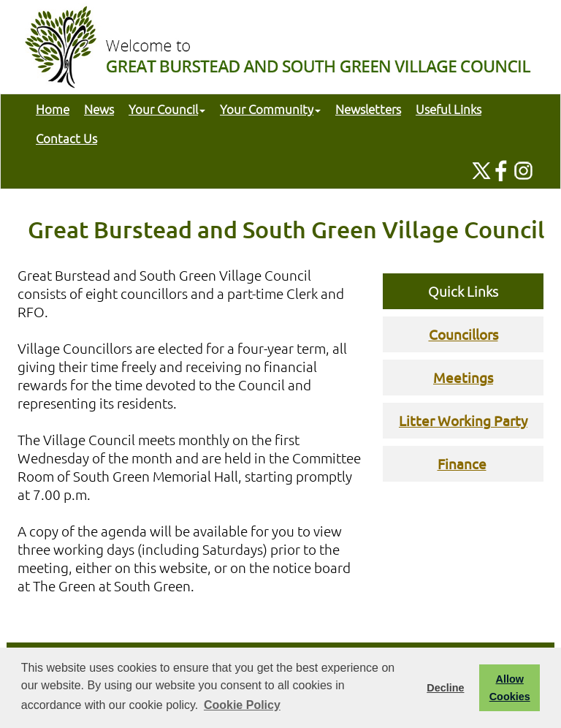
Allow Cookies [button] (510, 688)
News (99, 109)
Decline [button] (445, 688)
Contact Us (66, 138)
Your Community (270, 109)
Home (53, 109)
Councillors (463, 334)
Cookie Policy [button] (242, 705)
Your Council (167, 109)
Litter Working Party (463, 420)
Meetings (463, 377)
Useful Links (449, 109)
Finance (462, 463)
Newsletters (368, 109)
